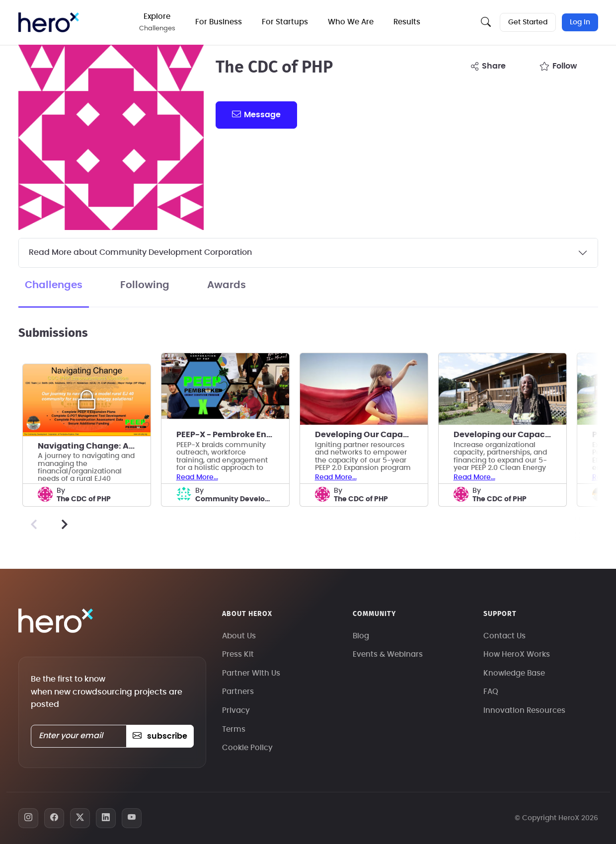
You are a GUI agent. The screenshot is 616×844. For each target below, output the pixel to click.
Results (408, 22)
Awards (227, 285)
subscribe (160, 736)
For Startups (286, 22)
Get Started (528, 22)
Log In (580, 22)
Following (145, 285)
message (256, 114)
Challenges (54, 285)
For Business (220, 22)
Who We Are (352, 22)
